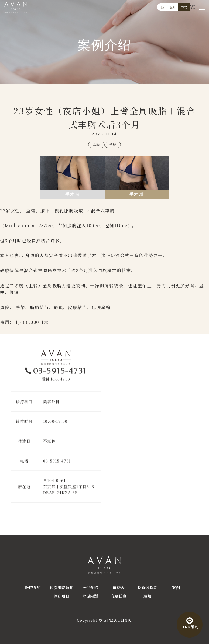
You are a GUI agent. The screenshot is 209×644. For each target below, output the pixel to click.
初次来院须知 (61, 587)
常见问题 (90, 596)
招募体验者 (148, 587)
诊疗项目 (62, 596)
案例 (176, 587)
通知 (147, 596)
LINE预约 (189, 626)
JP (163, 7)
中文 (184, 7)
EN (173, 7)
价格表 (119, 587)
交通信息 (119, 596)
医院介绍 (33, 587)
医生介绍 (90, 587)
